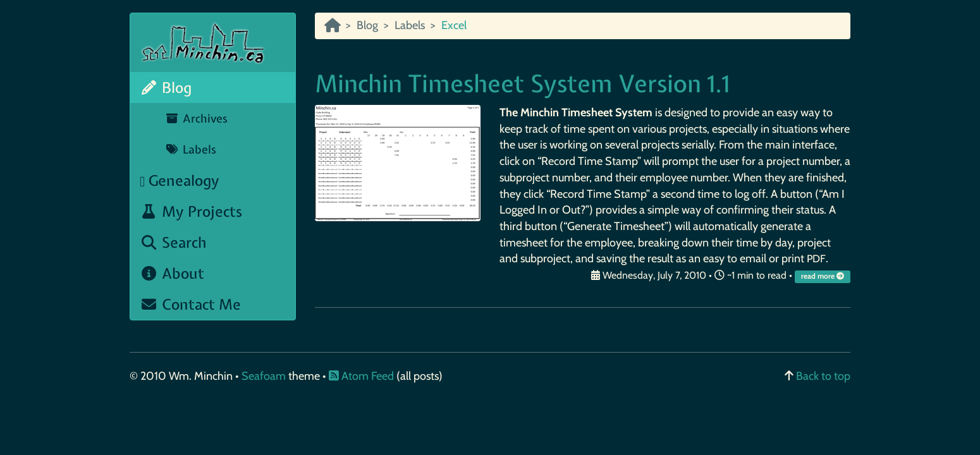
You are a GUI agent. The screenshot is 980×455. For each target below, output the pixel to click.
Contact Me (190, 304)
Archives (196, 118)
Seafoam (265, 376)
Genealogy (180, 180)
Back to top (823, 376)
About (172, 273)
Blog (166, 88)
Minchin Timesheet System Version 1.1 (522, 84)
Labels (191, 149)
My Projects (191, 211)
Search (173, 242)
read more (824, 276)
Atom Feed (361, 376)
